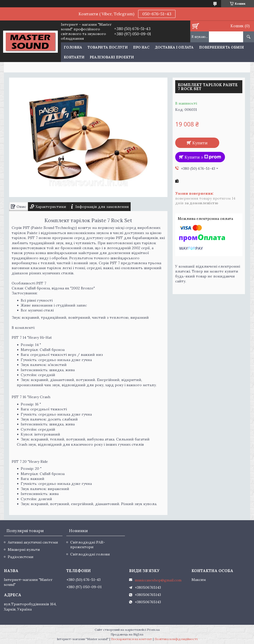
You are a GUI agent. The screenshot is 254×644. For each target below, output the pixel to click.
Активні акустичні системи (33, 542)
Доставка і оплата (174, 47)
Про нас (141, 47)
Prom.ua (153, 630)
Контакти (74, 57)
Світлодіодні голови (90, 554)
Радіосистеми (21, 557)
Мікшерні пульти (24, 550)
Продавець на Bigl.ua (127, 634)
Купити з (203, 157)
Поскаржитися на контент (132, 639)
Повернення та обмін (221, 47)
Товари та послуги (108, 47)
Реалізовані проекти (112, 57)
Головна (73, 47)
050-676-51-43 (157, 14)
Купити (200, 143)
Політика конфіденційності (176, 639)
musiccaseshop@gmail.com (158, 580)
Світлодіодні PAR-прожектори (88, 545)
